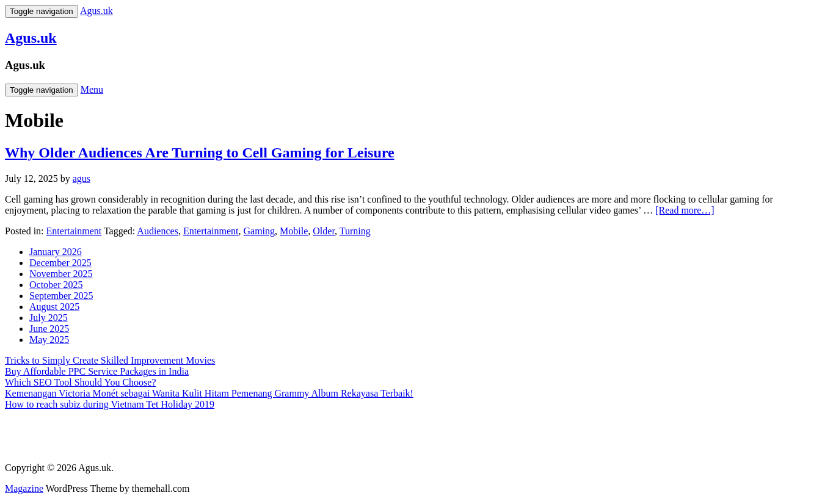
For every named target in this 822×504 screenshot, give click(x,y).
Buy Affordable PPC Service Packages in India (97, 371)
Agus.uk (31, 38)
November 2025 (61, 274)
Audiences (158, 231)
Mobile (294, 231)
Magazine (24, 488)
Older (324, 231)
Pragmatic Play (35, 436)
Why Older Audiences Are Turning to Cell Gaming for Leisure (200, 153)
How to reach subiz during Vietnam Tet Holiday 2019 (110, 404)
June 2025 (49, 329)
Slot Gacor (26, 447)
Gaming (260, 231)
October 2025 (56, 285)
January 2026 (56, 252)
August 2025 (54, 307)
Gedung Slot (29, 425)
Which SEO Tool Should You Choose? (81, 382)
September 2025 (61, 296)
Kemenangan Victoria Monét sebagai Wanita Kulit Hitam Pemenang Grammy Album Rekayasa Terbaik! (209, 393)
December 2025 (60, 263)
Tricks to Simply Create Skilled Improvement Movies (110, 360)
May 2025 (49, 340)
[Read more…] (685, 210)
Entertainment (74, 231)
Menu (92, 89)
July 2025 (49, 318)
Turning (355, 231)
